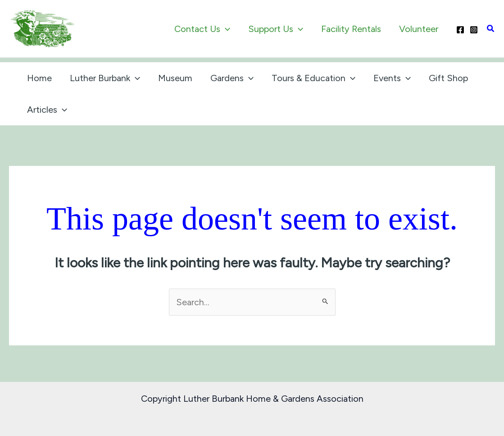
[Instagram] (474, 30)
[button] (491, 29)
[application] (225, 29)
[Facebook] (460, 30)
